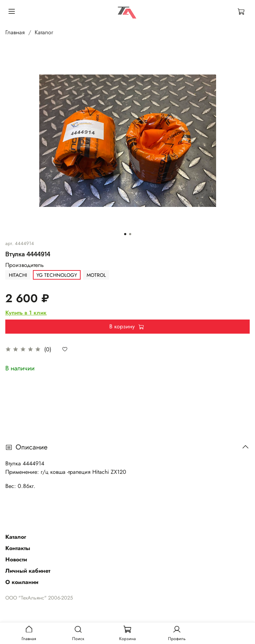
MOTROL (96, 275)
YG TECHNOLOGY (57, 275)
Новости (16, 559)
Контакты (18, 548)
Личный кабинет (28, 571)
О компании (22, 582)
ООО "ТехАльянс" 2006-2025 (39, 598)
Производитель (25, 265)
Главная (15, 32)
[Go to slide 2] (130, 234)
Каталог (44, 32)
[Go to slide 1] (125, 234)
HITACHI (18, 275)
